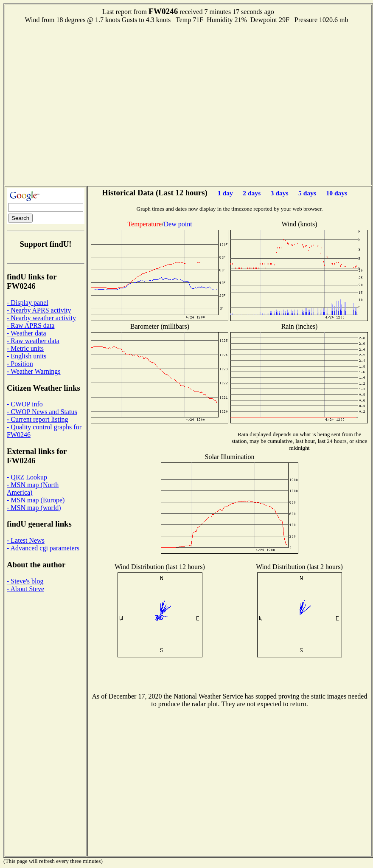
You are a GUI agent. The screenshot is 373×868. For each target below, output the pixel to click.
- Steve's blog (25, 581)
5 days (307, 193)
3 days (280, 193)
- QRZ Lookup (27, 477)
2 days (252, 193)
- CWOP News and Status (42, 412)
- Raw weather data (33, 341)
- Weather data (27, 333)
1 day (225, 193)
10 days (337, 193)
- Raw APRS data (31, 325)
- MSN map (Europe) (36, 500)
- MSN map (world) (34, 508)
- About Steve (25, 589)
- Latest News (26, 540)
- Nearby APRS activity (39, 310)
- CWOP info (25, 404)
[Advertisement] (80, 103)
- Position (20, 364)
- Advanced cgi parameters (43, 548)
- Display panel (28, 303)
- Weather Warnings (34, 371)
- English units (27, 356)
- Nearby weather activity (41, 318)
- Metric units (25, 348)
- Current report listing (37, 419)
